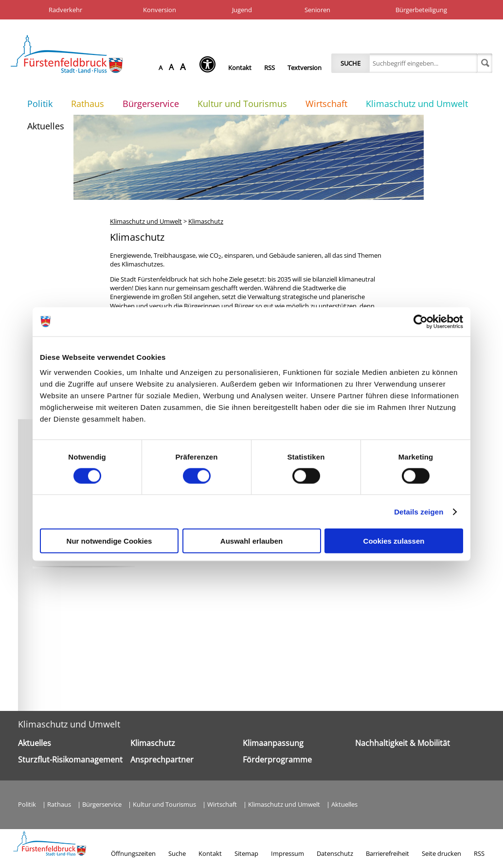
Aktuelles (46, 126)
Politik (40, 104)
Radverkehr (65, 10)
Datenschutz (335, 853)
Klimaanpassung (273, 743)
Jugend (242, 10)
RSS (269, 68)
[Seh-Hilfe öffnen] (210, 68)
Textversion (305, 68)
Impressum (287, 853)
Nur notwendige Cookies (109, 541)
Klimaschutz (206, 221)
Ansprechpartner (162, 760)
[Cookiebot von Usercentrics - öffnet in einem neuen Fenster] (421, 321)
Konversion (160, 10)
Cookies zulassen (394, 541)
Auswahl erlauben (251, 541)
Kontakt (240, 68)
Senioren (317, 10)
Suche (350, 63)
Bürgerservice (151, 104)
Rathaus (88, 104)
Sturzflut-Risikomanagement (70, 760)
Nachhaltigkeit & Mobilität (403, 743)
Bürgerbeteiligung (421, 10)
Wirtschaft (326, 104)
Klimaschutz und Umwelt (417, 104)
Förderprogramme (277, 760)
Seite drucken (441, 853)
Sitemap (246, 853)
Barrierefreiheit (387, 853)
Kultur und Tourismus (242, 104)
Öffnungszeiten (133, 853)
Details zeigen (419, 511)
